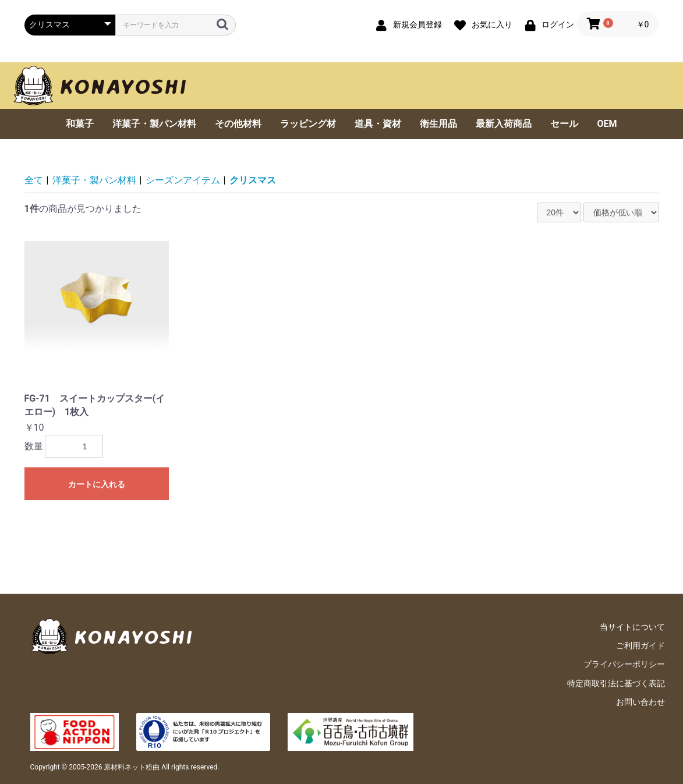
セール (564, 124)
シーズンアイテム (183, 180)
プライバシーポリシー (624, 664)
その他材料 (238, 124)
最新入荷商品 (504, 124)
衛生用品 (438, 124)
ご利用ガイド (640, 645)
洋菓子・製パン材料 (154, 124)
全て (34, 180)
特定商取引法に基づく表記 (616, 683)
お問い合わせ (640, 702)
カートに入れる (97, 484)
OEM (607, 124)
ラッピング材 (308, 124)
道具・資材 (378, 124)
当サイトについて (632, 627)
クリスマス (253, 180)
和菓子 (80, 124)
